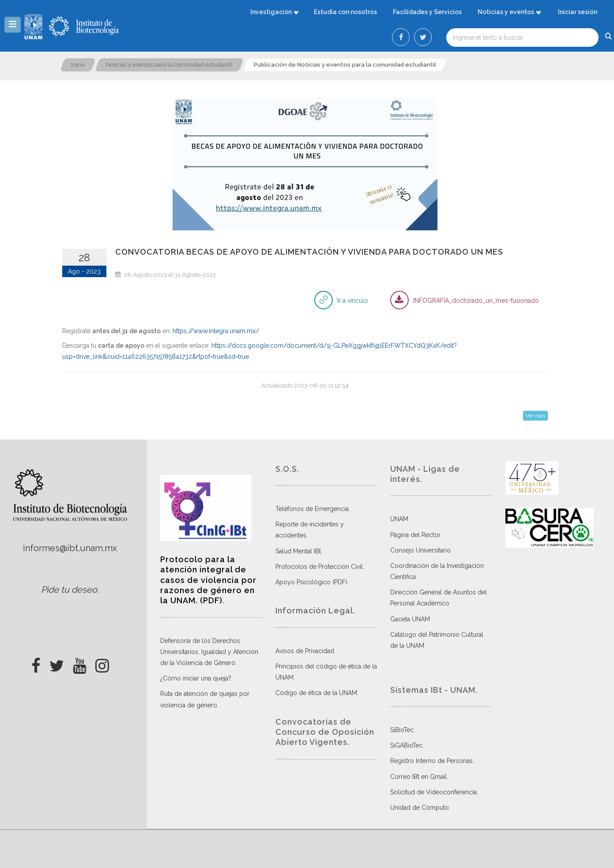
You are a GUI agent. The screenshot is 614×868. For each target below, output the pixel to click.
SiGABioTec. (407, 745)
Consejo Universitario (420, 550)
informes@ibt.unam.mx (70, 548)
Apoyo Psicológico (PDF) (311, 582)
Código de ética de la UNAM (316, 693)
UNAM (399, 519)
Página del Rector (415, 535)
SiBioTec (402, 730)
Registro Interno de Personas (431, 761)
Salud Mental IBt (298, 551)
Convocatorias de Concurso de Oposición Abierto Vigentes (325, 732)
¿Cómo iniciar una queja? (196, 678)
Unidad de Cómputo (420, 808)
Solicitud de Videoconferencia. (434, 792)
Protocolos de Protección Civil (319, 567)
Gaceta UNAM (410, 619)
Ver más (535, 416)
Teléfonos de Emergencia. (313, 509)
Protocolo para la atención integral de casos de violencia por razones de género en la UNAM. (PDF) (208, 580)
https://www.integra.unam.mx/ (216, 331)
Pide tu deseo (69, 590)
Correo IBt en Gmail (418, 777)
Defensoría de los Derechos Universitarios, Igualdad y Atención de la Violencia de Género (209, 652)
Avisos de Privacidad (305, 651)
